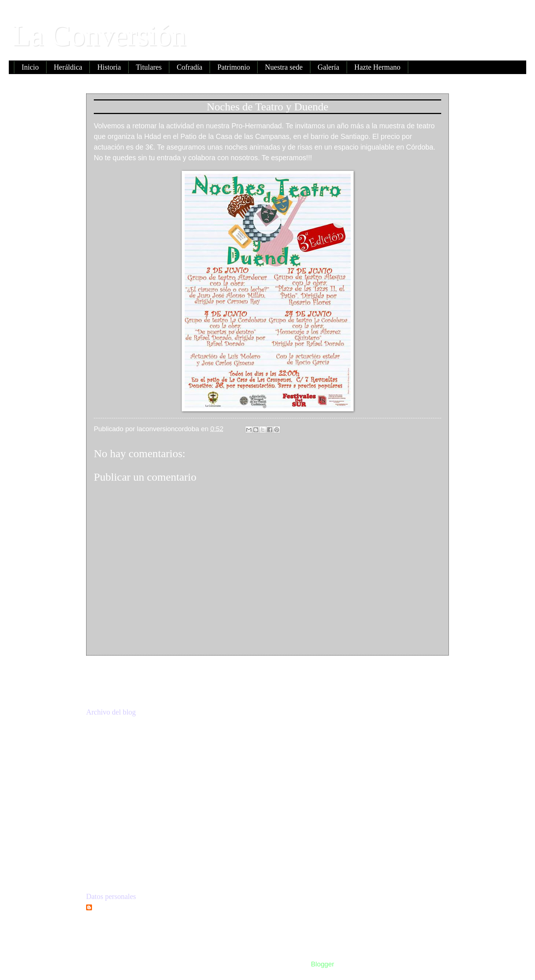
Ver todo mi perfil (111, 922)
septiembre (122, 797)
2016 (105, 784)
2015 (105, 875)
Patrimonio (234, 67)
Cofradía (189, 67)
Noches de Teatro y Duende (145, 823)
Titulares (149, 67)
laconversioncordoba (128, 909)
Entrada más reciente (131, 671)
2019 (105, 741)
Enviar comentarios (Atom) (169, 692)
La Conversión (99, 36)
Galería (329, 67)
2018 (105, 755)
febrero (116, 842)
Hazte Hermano (377, 67)
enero (114, 856)
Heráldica (68, 67)
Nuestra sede (284, 67)
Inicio (30, 67)
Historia (109, 67)
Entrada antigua (416, 671)
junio (113, 811)
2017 (105, 770)
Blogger (322, 964)
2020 (105, 726)
